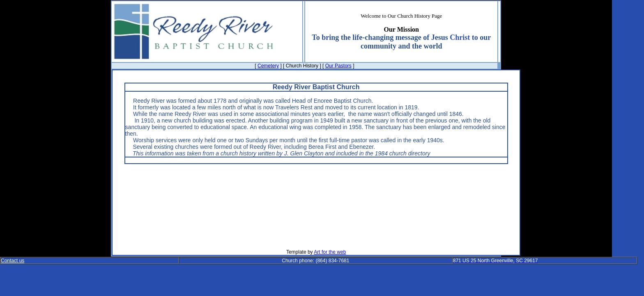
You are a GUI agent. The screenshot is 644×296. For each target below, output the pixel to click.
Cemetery (268, 66)
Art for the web (330, 252)
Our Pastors (338, 66)
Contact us (13, 261)
